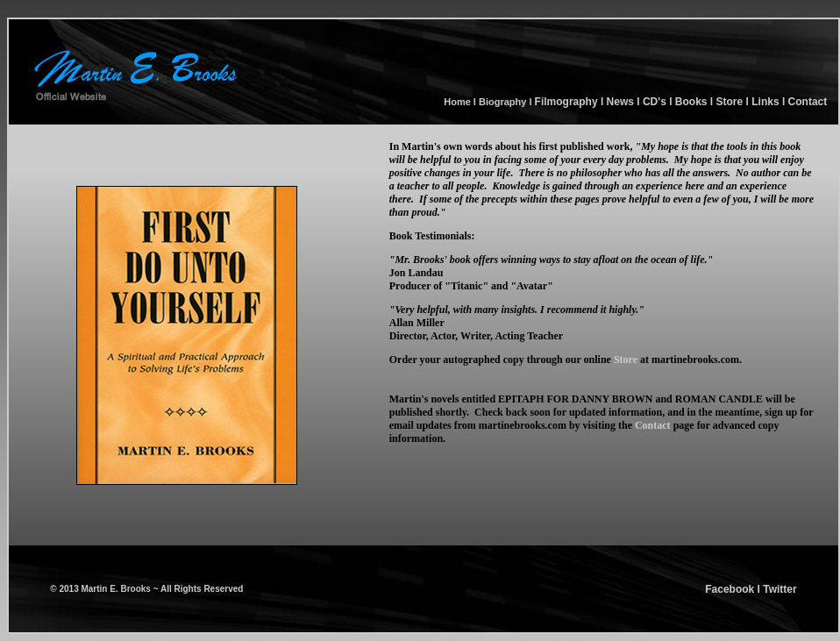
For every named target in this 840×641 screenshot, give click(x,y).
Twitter (779, 589)
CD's (655, 102)
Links (765, 102)
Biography (502, 102)
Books (691, 102)
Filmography (566, 102)
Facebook (730, 589)
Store (728, 102)
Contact (806, 102)
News (619, 102)
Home (459, 102)
